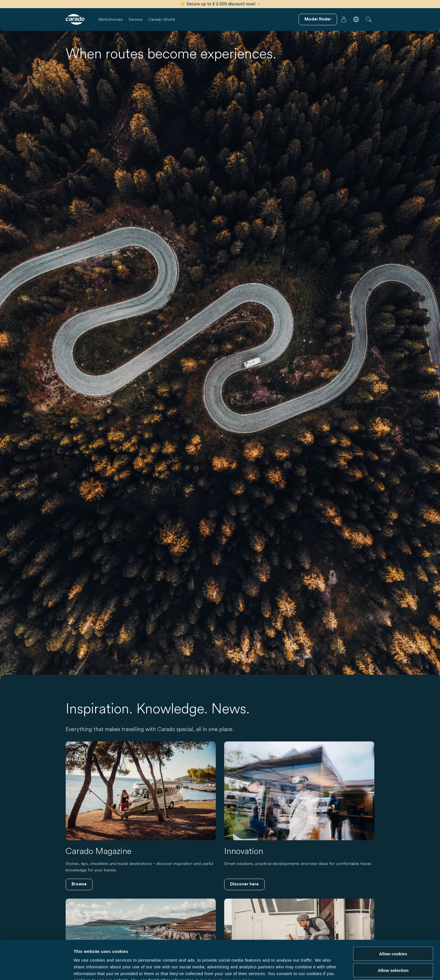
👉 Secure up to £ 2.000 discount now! (220, 4)
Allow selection (393, 941)
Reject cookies (393, 957)
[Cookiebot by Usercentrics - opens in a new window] (36, 969)
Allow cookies (393, 924)
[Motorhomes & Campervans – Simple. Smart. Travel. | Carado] (75, 19)
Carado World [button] (161, 19)
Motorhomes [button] (111, 19)
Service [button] (136, 19)
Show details (295, 969)
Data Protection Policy (232, 951)
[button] (356, 19)
